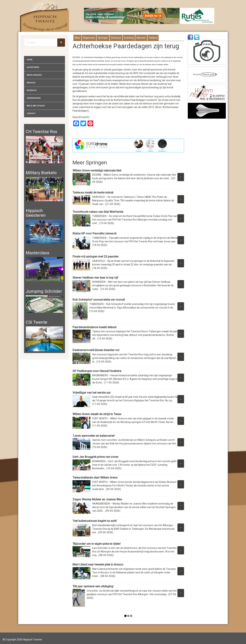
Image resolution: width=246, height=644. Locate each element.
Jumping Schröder (44, 291)
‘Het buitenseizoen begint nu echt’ (95, 521)
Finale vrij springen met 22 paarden (96, 257)
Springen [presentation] (103, 38)
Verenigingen (34, 98)
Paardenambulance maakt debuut (94, 327)
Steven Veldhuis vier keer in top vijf (95, 278)
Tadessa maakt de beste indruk (93, 193)
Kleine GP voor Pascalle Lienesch (95, 233)
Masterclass (38, 253)
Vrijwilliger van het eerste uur (92, 393)
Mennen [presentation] (141, 38)
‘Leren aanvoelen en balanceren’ (94, 436)
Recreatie (32, 90)
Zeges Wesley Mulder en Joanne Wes (97, 499)
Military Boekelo (41, 173)
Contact (31, 113)
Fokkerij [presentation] (153, 38)
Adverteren (33, 67)
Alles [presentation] (77, 38)
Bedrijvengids (34, 75)
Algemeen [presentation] (89, 38)
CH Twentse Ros (41, 132)
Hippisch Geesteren (36, 213)
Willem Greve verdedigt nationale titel (97, 171)
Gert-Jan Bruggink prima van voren (95, 457)
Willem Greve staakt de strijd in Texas (97, 414)
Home (30, 60)
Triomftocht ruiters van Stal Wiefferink (98, 212)
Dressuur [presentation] (116, 38)
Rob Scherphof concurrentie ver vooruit (99, 300)
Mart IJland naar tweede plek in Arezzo (98, 565)
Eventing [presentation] (129, 38)
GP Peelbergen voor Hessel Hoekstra (97, 371)
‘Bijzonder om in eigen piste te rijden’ (97, 544)
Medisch (31, 83)
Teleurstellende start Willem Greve (95, 478)
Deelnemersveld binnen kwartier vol (96, 350)
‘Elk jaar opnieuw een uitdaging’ (93, 586)
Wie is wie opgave (36, 106)
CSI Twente (37, 322)
